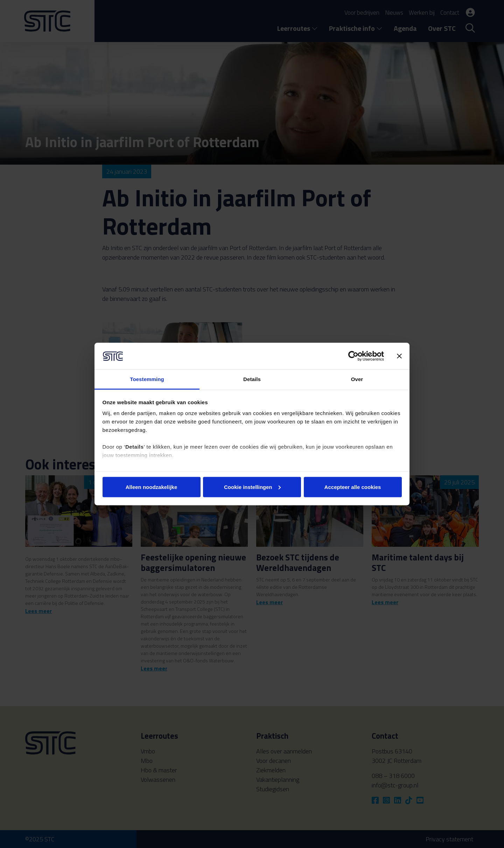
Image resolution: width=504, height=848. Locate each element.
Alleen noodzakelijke (152, 487)
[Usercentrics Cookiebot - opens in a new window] (353, 356)
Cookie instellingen (252, 487)
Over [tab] (357, 379)
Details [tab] (252, 379)
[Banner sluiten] (399, 356)
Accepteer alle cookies (353, 487)
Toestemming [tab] (147, 379)
